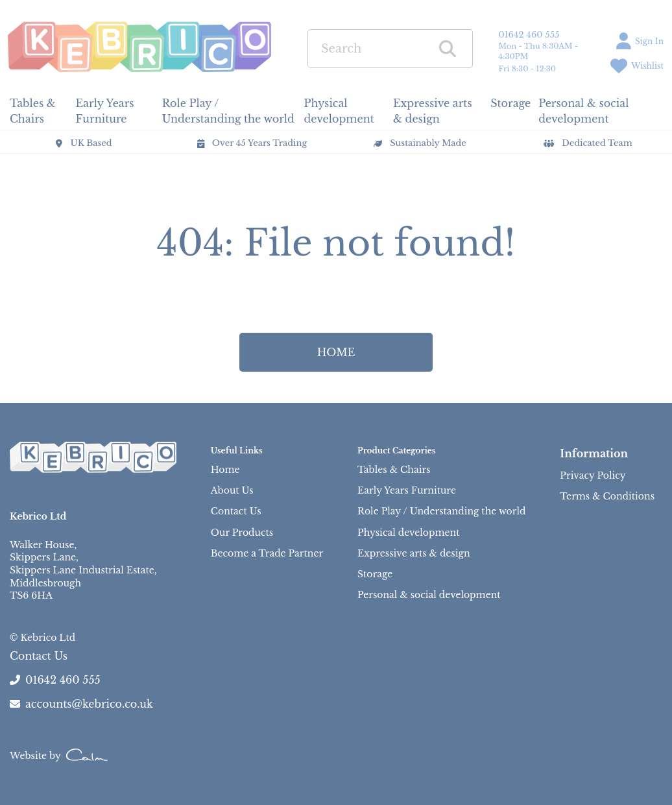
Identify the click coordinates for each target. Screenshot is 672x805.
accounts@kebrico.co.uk (81, 704)
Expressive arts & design (414, 553)
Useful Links (237, 451)
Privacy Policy (593, 475)
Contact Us (236, 511)
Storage (375, 574)
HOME (336, 352)
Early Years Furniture (407, 490)
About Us (232, 490)
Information (594, 453)
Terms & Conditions (607, 496)
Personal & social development (429, 595)
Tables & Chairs (394, 470)
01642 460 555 (529, 35)
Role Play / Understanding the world (441, 511)
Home (225, 470)
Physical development (408, 533)
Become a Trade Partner (267, 553)
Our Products (242, 533)
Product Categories (396, 451)
